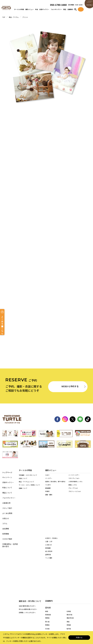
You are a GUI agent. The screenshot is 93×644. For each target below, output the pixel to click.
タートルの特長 (19, 10)
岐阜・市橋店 (49, 587)
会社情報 (6, 528)
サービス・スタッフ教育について (29, 487)
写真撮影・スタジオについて (28, 477)
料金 (37, 10)
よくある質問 (7, 513)
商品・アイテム (14, 17)
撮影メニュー (30, 10)
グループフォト (73, 492)
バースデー (49, 482)
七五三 (47, 479)
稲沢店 (69, 567)
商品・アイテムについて (26, 483)
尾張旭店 (48, 553)
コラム (5, 523)
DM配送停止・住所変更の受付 (10, 545)
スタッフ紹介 (7, 507)
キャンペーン (7, 477)
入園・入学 (49, 510)
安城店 (47, 577)
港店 (68, 560)
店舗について (23, 490)
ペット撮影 (49, 526)
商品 (65, 10)
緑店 (47, 550)
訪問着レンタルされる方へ (27, 509)
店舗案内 (70, 10)
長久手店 (48, 570)
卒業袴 (47, 495)
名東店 (69, 550)
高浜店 (69, 570)
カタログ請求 (7, 538)
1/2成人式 (48, 513)
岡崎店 (47, 556)
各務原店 (69, 587)
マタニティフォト (74, 482)
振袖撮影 (48, 492)
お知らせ (6, 518)
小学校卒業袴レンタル (75, 485)
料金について (7, 487)
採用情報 (6, 533)
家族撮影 (48, 516)
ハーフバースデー (74, 479)
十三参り (48, 489)
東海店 (69, 563)
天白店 (47, 567)
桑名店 (47, 601)
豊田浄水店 (70, 556)
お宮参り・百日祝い (52, 506)
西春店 (47, 563)
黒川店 (47, 560)
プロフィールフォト (75, 495)
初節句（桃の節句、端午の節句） (56, 485)
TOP (4, 17)
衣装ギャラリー (44, 10)
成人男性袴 (49, 520)
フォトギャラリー (56, 10)
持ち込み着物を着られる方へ (28, 506)
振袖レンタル (73, 489)
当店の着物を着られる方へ (27, 503)
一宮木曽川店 (49, 574)
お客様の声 (6, 502)
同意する (79, 638)
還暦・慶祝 (49, 498)
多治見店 (48, 591)
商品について (7, 492)
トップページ (7, 472)
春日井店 (69, 553)
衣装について (23, 480)
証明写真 (48, 523)
